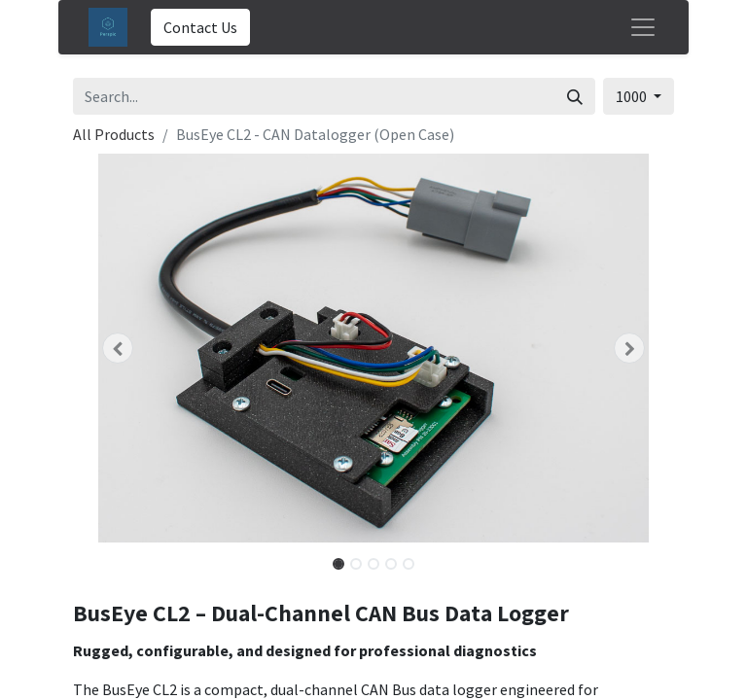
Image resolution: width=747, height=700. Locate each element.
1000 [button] (633, 96)
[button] (118, 348)
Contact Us (200, 27)
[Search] (575, 96)
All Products (114, 134)
